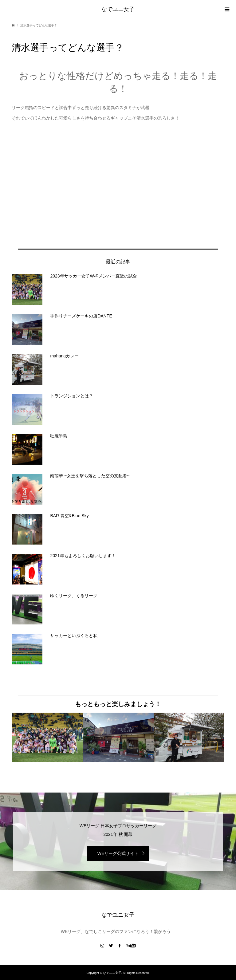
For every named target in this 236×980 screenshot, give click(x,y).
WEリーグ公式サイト (118, 853)
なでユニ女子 (118, 9)
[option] (47, 737)
